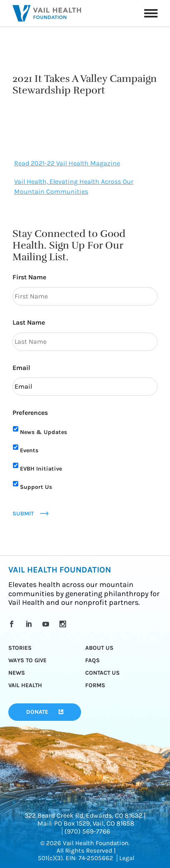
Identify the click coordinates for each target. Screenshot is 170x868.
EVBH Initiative (41, 469)
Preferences (30, 413)
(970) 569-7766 (87, 831)
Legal (127, 858)
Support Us (36, 487)
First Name (29, 277)
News (17, 673)
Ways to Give (27, 660)
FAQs (92, 660)
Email (21, 368)
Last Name (29, 322)
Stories (20, 648)
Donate (37, 712)
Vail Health (25, 685)
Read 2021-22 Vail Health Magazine (67, 163)
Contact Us (102, 673)
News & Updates (43, 432)
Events (29, 450)
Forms (95, 685)
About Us (99, 648)
